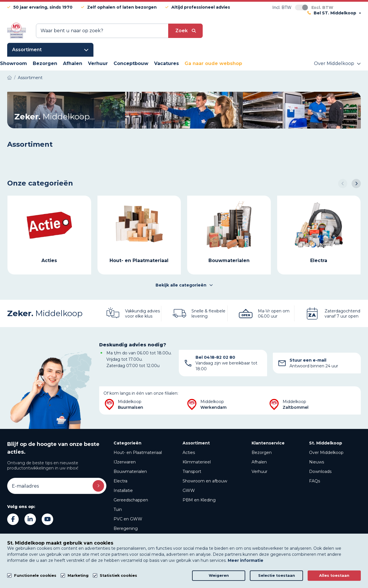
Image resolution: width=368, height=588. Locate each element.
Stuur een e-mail (308, 360)
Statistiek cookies (118, 575)
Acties (189, 453)
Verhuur (259, 471)
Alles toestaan (334, 575)
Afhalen (259, 462)
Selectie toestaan (277, 575)
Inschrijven (98, 486)
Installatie (123, 490)
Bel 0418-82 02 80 (215, 357)
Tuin (118, 509)
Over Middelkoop (326, 453)
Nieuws (317, 462)
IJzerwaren (125, 462)
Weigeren (219, 575)
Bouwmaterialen (130, 471)
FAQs (315, 481)
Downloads (320, 471)
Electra (120, 481)
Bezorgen (262, 453)
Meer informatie (246, 560)
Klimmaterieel (197, 462)
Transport (192, 471)
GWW (189, 490)
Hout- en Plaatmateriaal (138, 453)
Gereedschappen (131, 500)
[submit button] (185, 31)
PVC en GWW (128, 519)
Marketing (78, 575)
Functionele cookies (35, 575)
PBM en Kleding (199, 500)
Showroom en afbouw (205, 481)
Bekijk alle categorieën (184, 285)
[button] (343, 184)
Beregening (126, 528)
